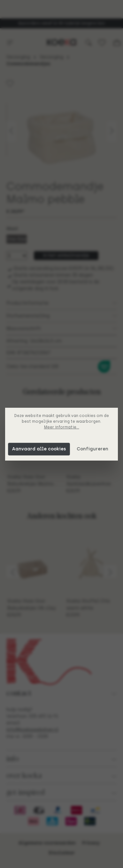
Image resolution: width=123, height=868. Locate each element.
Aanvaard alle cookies (39, 449)
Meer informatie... (62, 427)
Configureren (92, 449)
